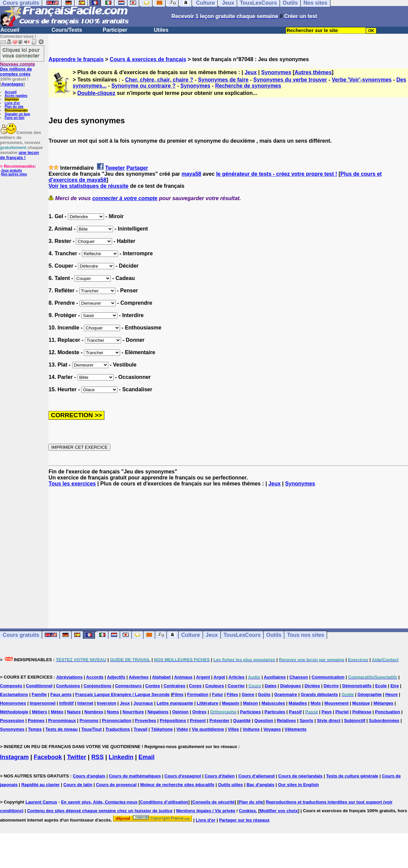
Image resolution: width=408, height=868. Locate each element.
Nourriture (133, 712)
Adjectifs (116, 677)
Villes (233, 729)
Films (178, 694)
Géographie (370, 694)
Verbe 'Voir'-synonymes (362, 80)
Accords (95, 677)
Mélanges (383, 703)
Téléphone (162, 729)
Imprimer (12, 99)
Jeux (250, 72)
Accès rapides (16, 96)
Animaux (183, 677)
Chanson (299, 677)
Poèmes (36, 720)
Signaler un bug (17, 114)
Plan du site (14, 107)
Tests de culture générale (352, 776)
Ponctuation (387, 712)
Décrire (331, 686)
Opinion (180, 712)
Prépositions (173, 720)
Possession (12, 720)
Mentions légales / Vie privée (206, 811)
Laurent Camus (41, 802)
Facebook (48, 757)
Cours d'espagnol (183, 776)
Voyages (272, 729)
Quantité (242, 720)
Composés (11, 686)
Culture (191, 635)
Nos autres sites (14, 174)
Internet (85, 703)
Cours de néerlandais (300, 776)
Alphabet (162, 677)
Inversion (107, 703)
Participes (250, 712)
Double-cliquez (96, 93)
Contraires (174, 686)
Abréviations (69, 677)
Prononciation (117, 720)
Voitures (251, 729)
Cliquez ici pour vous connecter (21, 52)
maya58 (191, 174)
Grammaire (286, 694)
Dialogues (291, 686)
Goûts (264, 694)
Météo (57, 712)
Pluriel (342, 712)
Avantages (12, 84)
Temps (35, 729)
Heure (391, 694)
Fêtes (232, 694)
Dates (270, 686)
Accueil (10, 30)
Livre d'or (12, 103)
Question (264, 720)
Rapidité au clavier (41, 785)
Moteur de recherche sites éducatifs (177, 785)
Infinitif (66, 703)
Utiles (161, 30)
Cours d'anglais (89, 776)
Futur (218, 694)
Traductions (118, 729)
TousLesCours (242, 635)
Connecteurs (128, 686)
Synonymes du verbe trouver (290, 80)
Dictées (312, 686)
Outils (274, 635)
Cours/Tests (67, 30)
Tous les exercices (72, 484)
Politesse (362, 712)
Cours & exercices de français (148, 59)
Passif (295, 712)
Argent (203, 677)
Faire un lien (15, 118)
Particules (275, 712)
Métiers (39, 712)
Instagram (14, 757)
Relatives (286, 720)
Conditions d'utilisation (164, 802)
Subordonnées (384, 720)
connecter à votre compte (125, 198)
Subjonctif (355, 720)
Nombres (94, 712)
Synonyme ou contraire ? (143, 86)
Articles (236, 677)
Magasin (231, 703)
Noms (113, 712)
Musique (361, 703)
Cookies (247, 811)
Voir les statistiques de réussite (88, 186)
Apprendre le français (76, 59)
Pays (327, 712)
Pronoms (89, 720)
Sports (307, 720)
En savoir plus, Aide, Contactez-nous (99, 802)
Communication (328, 677)
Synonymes (276, 72)
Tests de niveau (62, 729)
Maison (250, 703)
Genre (248, 694)
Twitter (77, 757)
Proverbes (145, 720)
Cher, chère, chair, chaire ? (159, 80)
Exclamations (14, 694)
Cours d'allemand (257, 776)
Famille (39, 694)
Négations (158, 712)
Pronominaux (62, 720)
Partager (137, 168)
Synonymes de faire (223, 80)
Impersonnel (43, 703)
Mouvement (336, 703)
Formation (198, 694)
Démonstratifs (357, 686)
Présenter (219, 720)
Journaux (143, 703)
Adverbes (139, 677)
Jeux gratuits (11, 171)
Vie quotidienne (208, 729)
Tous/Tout (91, 729)
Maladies (298, 703)
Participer (115, 30)
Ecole (381, 686)
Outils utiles (230, 785)
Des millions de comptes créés (18, 69)
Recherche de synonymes (248, 86)
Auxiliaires (275, 677)
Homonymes (13, 703)
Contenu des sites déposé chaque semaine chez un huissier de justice (100, 811)
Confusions (68, 686)
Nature (74, 712)
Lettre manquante (175, 703)
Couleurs (215, 686)
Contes (152, 686)
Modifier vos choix (279, 811)
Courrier (236, 686)
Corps (195, 686)
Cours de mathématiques (135, 776)
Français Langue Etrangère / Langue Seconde (122, 694)
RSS (97, 757)
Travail (140, 729)
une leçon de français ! (19, 155)
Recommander (16, 110)
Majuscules (273, 703)
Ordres (199, 712)
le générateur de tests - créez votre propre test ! (277, 174)
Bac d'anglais (260, 785)
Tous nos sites (305, 635)
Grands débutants (319, 694)
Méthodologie (14, 712)
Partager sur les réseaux (244, 820)
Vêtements (296, 729)
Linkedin (121, 757)
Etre (394, 686)
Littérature (207, 703)
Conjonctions (97, 686)
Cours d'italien (220, 776)
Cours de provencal (116, 785)
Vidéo (182, 729)
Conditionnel (39, 686)
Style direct (329, 720)
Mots (316, 703)
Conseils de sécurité (213, 802)
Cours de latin (78, 785)
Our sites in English (298, 785)
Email (146, 757)
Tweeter (115, 168)
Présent (198, 720)
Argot (219, 677)
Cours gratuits (21, 635)
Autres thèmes (313, 72)
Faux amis (61, 694)
